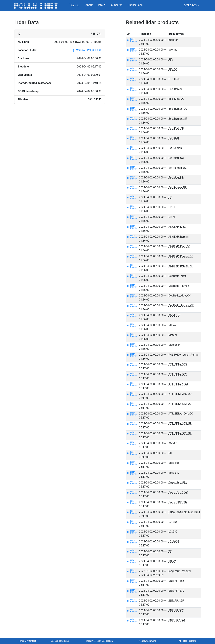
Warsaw (79, 50)
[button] (191, 6)
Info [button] (101, 5)
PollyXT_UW (94, 50)
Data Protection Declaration (99, 641)
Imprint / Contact (28, 641)
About (89, 5)
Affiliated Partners (187, 641)
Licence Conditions (60, 641)
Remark (75, 6)
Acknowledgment (147, 641)
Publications (135, 5)
